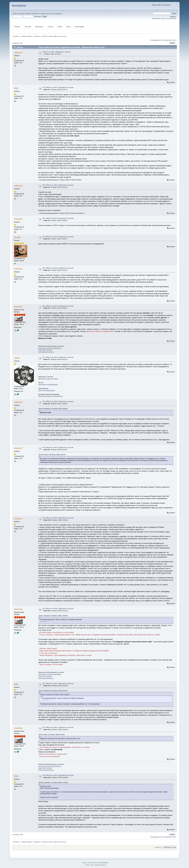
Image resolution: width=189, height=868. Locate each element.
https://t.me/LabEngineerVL (47, 390)
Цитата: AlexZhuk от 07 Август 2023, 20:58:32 (53, 409)
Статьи (50, 27)
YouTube (28, 27)
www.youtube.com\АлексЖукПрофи (50, 348)
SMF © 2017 (94, 863)
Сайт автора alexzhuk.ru (46, 352)
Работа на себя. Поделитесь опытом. (57, 52)
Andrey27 (18, 52)
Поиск (60, 27)
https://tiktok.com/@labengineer (48, 384)
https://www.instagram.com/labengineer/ (51, 396)
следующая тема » (170, 40)
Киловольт (19, 6)
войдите (43, 14)
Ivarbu (17, 358)
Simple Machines (103, 863)
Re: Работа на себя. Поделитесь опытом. (58, 87)
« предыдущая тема (156, 40)
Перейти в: (158, 847)
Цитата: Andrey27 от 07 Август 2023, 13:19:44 (53, 783)
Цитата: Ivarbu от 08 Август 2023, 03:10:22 (52, 455)
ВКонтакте (39, 27)
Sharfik (17, 237)
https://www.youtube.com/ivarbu (48, 379)
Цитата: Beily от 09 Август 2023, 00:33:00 (52, 735)
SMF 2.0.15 (86, 863)
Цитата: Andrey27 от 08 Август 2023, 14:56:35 (53, 616)
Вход (68, 27)
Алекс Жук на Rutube (45, 350)
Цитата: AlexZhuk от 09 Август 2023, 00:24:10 (53, 691)
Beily (16, 88)
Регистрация (79, 27)
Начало (17, 27)
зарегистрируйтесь (56, 14)
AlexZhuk (18, 307)
